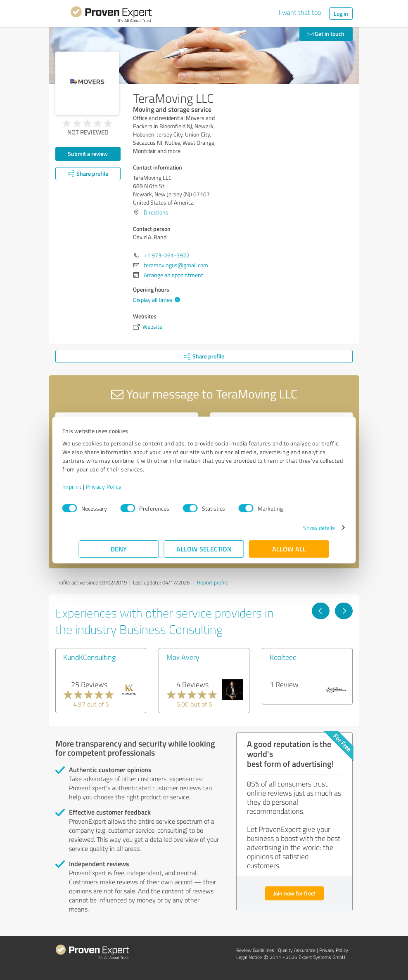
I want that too (300, 12)
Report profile (213, 582)
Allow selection (204, 549)
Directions (156, 212)
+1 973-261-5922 (167, 255)
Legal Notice (249, 957)
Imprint (89, 486)
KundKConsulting (89, 657)
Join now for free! (294, 893)
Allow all (289, 549)
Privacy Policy (120, 486)
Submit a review (88, 154)
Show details (302, 528)
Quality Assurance (297, 950)
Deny (119, 549)
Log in (341, 13)
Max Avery (183, 657)
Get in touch (326, 34)
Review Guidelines (255, 950)
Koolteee (283, 657)
